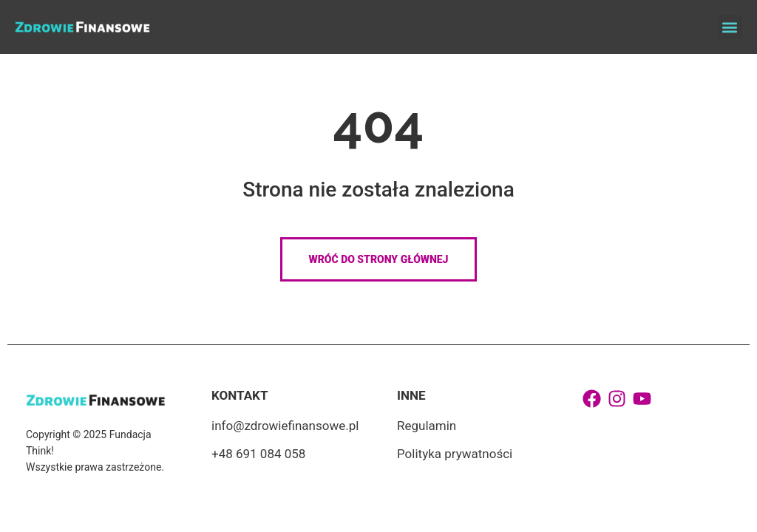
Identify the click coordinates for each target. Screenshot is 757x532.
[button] (730, 27)
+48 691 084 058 (258, 454)
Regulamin (427, 426)
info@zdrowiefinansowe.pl (285, 426)
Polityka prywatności (455, 454)
